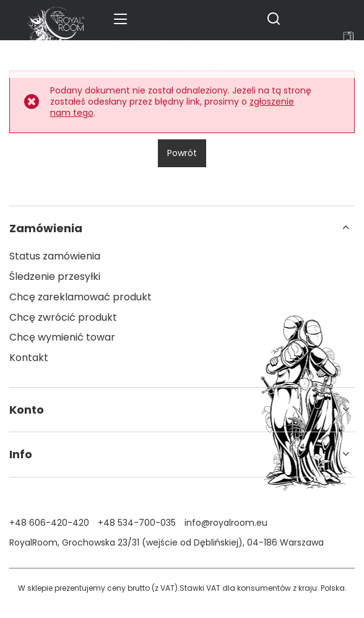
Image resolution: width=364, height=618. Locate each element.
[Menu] (122, 19)
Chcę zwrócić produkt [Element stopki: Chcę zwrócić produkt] (63, 318)
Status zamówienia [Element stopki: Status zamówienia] (55, 257)
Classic (136, 47)
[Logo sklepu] (56, 19)
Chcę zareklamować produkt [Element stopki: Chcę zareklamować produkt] (80, 298)
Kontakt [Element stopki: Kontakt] (29, 358)
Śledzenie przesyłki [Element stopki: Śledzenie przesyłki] (55, 277)
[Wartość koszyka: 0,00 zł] (349, 39)
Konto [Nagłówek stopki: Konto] (27, 410)
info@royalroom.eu (226, 523)
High (184, 47)
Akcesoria (143, 67)
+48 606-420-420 (49, 523)
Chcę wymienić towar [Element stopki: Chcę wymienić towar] (62, 338)
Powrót (182, 153)
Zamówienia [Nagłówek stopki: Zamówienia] (46, 228)
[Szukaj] (274, 19)
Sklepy (202, 67)
